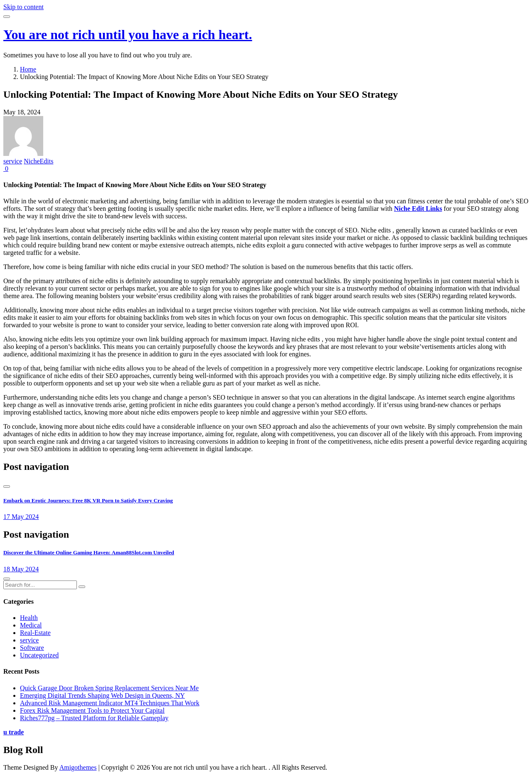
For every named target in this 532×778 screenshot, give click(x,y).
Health (29, 618)
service (13, 161)
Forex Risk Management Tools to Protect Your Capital (92, 710)
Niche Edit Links (418, 209)
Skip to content (23, 7)
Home (28, 69)
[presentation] (7, 487)
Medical (31, 625)
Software (32, 648)
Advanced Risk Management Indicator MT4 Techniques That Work (110, 703)
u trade (14, 732)
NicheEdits (38, 161)
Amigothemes (78, 767)
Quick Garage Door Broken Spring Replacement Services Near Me (109, 688)
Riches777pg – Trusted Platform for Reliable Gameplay (94, 718)
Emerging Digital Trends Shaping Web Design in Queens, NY (102, 695)
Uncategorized (39, 655)
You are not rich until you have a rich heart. (128, 35)
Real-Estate (35, 633)
